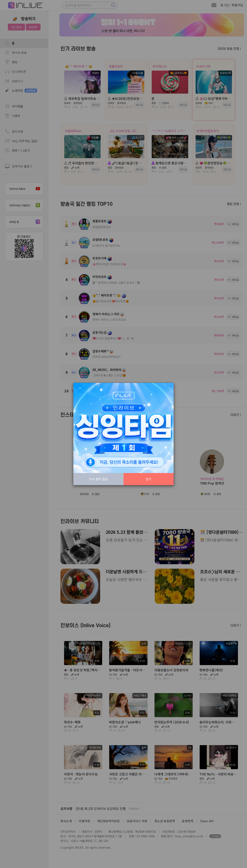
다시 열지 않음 (99, 479)
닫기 (149, 479)
